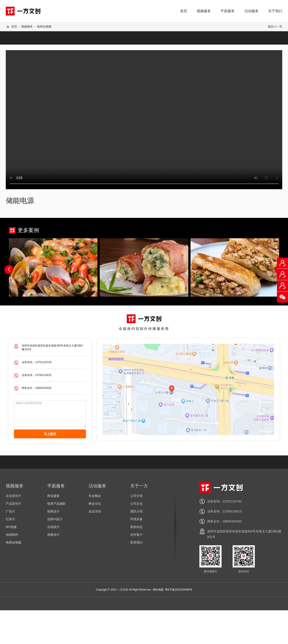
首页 (184, 11)
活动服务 (251, 11)
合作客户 (136, 535)
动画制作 (12, 535)
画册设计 (53, 535)
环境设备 (136, 519)
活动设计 (53, 527)
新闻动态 (136, 527)
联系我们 (136, 542)
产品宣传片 (14, 504)
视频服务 (204, 11)
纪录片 (10, 519)
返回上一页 (275, 27)
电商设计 (53, 511)
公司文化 (136, 504)
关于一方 (139, 486)
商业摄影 (53, 496)
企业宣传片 (14, 496)
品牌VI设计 (55, 519)
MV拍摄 (11, 527)
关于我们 (275, 11)
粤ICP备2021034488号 (179, 590)
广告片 (10, 511)
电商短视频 (44, 27)
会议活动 (95, 511)
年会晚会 (95, 496)
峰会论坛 (95, 504)
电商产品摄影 (56, 504)
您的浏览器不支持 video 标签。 (144, 119)
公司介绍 (136, 496)
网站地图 (158, 590)
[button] (9, 270)
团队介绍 (136, 511)
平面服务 (228, 11)
